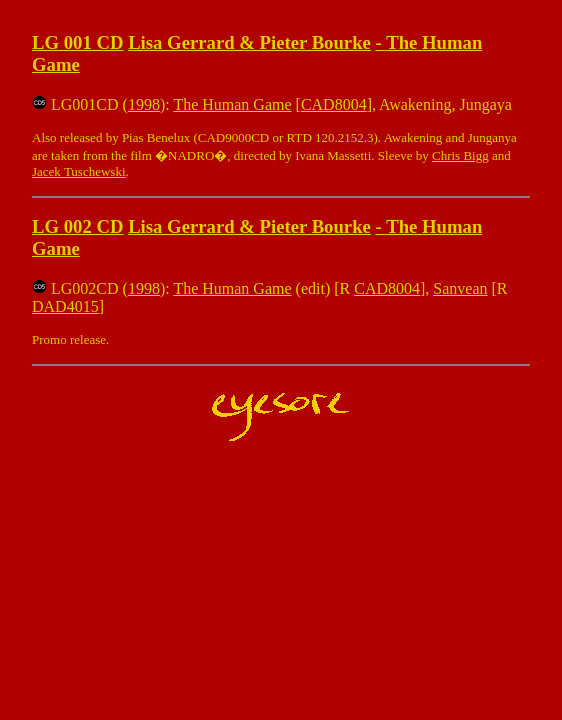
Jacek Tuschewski (79, 171)
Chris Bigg (460, 155)
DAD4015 (65, 306)
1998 (144, 104)
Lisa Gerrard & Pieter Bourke (249, 42)
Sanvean (460, 288)
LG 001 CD (77, 42)
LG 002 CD (77, 226)
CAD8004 (334, 104)
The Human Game (232, 104)
